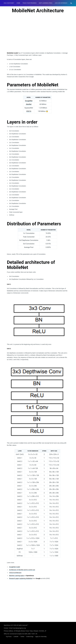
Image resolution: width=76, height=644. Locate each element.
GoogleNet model (14, 567)
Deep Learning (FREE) (46, 3)
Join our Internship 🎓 (62, 3)
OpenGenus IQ (8, 625)
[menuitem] (9, 3)
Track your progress (29, 3)
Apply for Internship (41, 637)
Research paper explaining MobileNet (21, 578)
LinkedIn (16, 637)
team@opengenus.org (19, 628)
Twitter (22, 637)
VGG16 (29, 111)
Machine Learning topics (17, 576)
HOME (18, 3)
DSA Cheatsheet (9, 3)
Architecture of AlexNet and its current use (22, 570)
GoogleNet (29, 101)
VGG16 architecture (15, 573)
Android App (30, 637)
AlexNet (29, 104)
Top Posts (9, 637)
